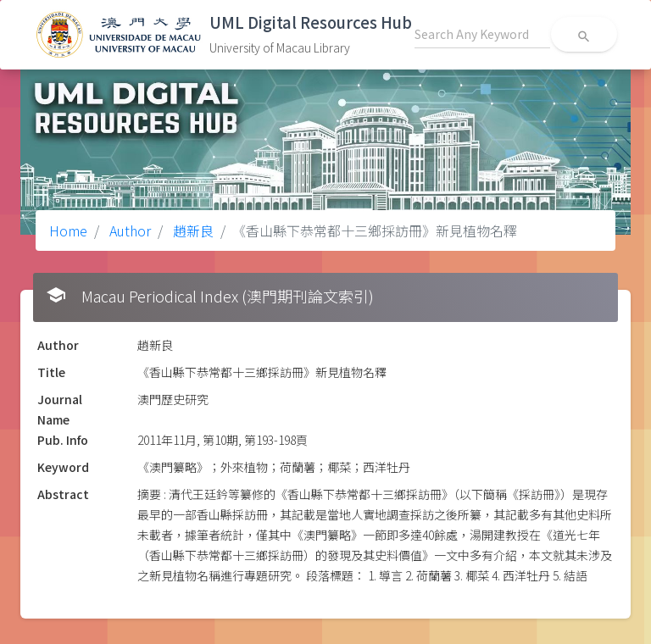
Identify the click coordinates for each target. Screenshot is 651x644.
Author (128, 230)
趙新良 (192, 230)
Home (68, 230)
